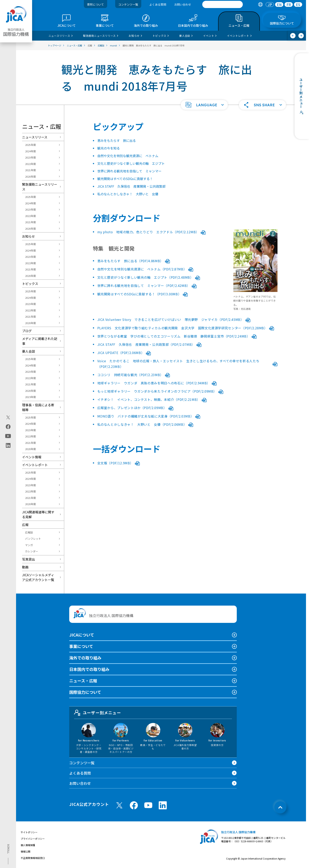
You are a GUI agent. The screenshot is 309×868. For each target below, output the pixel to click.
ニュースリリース (35, 137)
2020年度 (30, 177)
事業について (81, 646)
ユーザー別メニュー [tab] (98, 713)
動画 (25, 567)
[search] (223, 4)
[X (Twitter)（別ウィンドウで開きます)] (8, 418)
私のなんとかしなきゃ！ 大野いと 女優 (128, 194)
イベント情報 (32, 457)
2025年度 (30, 145)
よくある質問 (158, 4)
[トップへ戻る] (280, 807)
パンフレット (33, 539)
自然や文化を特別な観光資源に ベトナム (128, 156)
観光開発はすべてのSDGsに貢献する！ (125, 179)
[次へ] (301, 36)
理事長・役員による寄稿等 (38, 407)
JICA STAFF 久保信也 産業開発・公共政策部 (131, 186)
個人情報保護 (28, 845)
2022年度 (30, 164)
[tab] (260, 5)
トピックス (30, 284)
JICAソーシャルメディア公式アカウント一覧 (38, 577)
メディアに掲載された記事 (40, 341)
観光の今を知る (109, 148)
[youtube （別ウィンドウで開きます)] (148, 805)
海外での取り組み (85, 658)
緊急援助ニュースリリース (40, 187)
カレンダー (32, 551)
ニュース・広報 (83, 681)
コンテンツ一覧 (128, 4)
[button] (204, 105)
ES (298, 5)
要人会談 (28, 351)
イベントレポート (35, 465)
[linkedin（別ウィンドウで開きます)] (8, 445)
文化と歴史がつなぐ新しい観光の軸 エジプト (131, 163)
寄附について (96, 4)
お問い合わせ (183, 4)
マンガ (29, 545)
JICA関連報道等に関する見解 (38, 514)
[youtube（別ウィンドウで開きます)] (8, 436)
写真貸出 (28, 559)
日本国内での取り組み (89, 669)
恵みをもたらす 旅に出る (117, 140)
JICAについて (82, 635)
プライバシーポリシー (33, 839)
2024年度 (30, 151)
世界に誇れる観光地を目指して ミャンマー (129, 171)
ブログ (27, 331)
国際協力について (85, 692)
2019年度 (30, 397)
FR (289, 5)
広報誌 (29, 532)
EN (279, 5)
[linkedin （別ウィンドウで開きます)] (163, 805)
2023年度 (30, 157)
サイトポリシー (29, 832)
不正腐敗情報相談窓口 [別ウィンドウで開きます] (33, 858)
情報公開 (25, 851)
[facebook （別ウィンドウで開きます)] (134, 805)
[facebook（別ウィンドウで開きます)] (8, 427)
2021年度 (30, 170)
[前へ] (293, 36)
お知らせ (28, 236)
